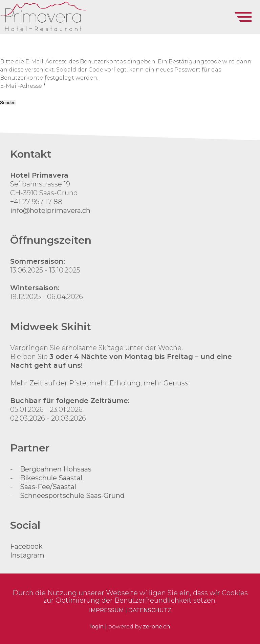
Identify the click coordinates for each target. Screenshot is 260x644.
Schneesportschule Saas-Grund (72, 496)
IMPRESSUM (106, 610)
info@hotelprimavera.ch (50, 210)
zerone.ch (156, 627)
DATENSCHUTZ (150, 610)
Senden (8, 103)
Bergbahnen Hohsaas (56, 469)
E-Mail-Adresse (23, 86)
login (97, 627)
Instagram (27, 555)
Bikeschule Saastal (51, 478)
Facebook (26, 546)
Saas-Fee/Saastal (48, 487)
